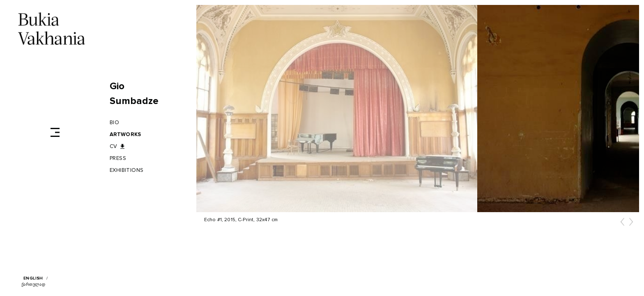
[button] (623, 224)
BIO (114, 123)
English (33, 278)
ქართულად (33, 284)
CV (114, 147)
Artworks (125, 135)
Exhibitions (127, 170)
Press (118, 158)
